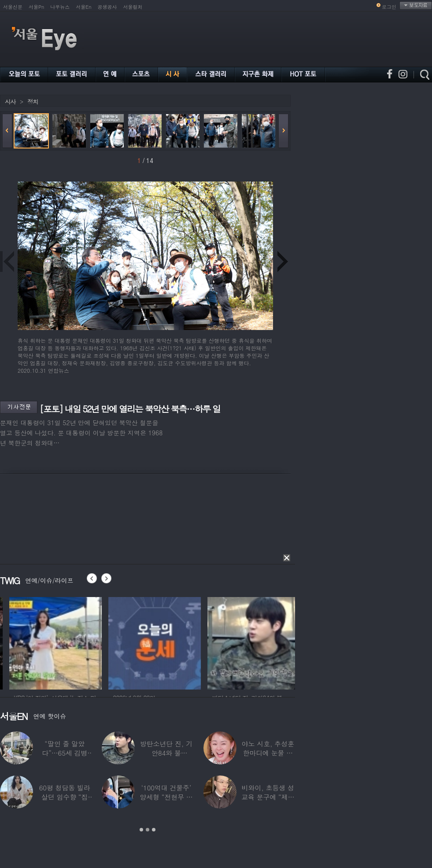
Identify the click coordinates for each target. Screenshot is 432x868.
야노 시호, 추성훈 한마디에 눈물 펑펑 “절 (268, 753)
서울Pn (36, 7)
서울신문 (13, 7)
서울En (83, 7)
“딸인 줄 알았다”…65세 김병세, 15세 (65, 753)
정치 (33, 102)
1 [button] (141, 830)
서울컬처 (133, 7)
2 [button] (148, 830)
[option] (94, 642)
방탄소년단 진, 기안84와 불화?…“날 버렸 (166, 753)
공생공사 (107, 7)
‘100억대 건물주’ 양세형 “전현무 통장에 (166, 797)
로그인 (389, 7)
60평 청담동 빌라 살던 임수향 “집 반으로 (65, 797)
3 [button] (154, 830)
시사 (10, 102)
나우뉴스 (60, 7)
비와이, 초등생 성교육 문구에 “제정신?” (268, 797)
